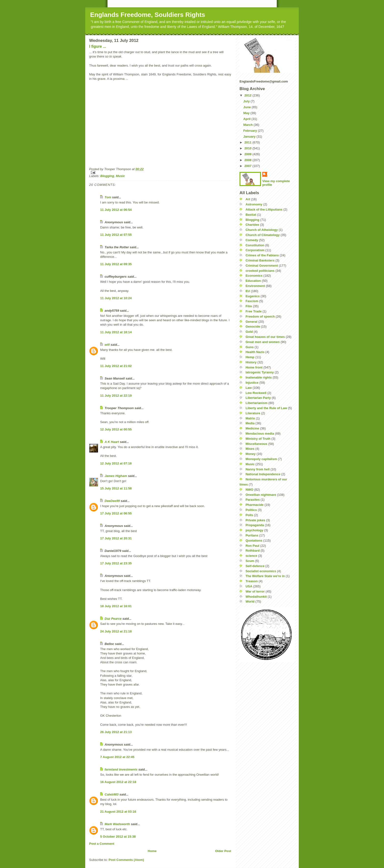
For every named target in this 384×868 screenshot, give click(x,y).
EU (248, 291)
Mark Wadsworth (117, 824)
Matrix (250, 418)
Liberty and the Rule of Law (266, 408)
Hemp (250, 357)
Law (249, 388)
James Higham (116, 476)
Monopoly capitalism (261, 459)
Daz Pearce (113, 619)
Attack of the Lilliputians (264, 209)
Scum (250, 561)
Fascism (252, 301)
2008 (248, 160)
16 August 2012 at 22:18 (118, 782)
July (247, 101)
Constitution (255, 245)
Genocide (253, 327)
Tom (108, 197)
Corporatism (255, 250)
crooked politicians (260, 271)
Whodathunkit (256, 597)
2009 (248, 154)
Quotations (254, 541)
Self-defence (255, 566)
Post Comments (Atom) (126, 860)
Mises (250, 449)
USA (249, 586)
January (250, 137)
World (250, 601)
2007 (248, 166)
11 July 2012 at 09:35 (116, 264)
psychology (254, 530)
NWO (250, 490)
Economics (254, 276)
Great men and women (263, 342)
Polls (249, 515)
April (247, 119)
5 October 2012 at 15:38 (118, 837)
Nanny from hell (258, 469)
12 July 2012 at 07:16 (116, 463)
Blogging (107, 176)
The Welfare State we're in (265, 576)
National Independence (263, 474)
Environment (255, 286)
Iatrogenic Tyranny (260, 372)
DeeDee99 (112, 501)
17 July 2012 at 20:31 (116, 538)
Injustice (252, 383)
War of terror (255, 591)
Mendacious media (260, 434)
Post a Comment (102, 844)
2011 (248, 142)
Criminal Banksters (260, 260)
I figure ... (98, 46)
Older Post (223, 851)
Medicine (252, 428)
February (251, 131)
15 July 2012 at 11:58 (116, 488)
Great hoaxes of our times (265, 337)
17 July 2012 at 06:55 (116, 513)
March (249, 125)
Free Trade (254, 311)
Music (120, 176)
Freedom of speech (260, 316)
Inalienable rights (259, 377)
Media (250, 423)
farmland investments (121, 769)
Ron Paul (252, 546)
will (107, 345)
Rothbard (253, 551)
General (252, 322)
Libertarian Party (258, 398)
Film (249, 306)
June (248, 107)
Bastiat (251, 215)
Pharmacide (255, 505)
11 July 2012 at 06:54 (116, 210)
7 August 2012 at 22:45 (117, 757)
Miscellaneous (257, 444)
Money (251, 454)
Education (253, 281)
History (251, 362)
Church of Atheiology (262, 230)
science (252, 556)
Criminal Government (262, 266)
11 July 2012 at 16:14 (116, 332)
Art (248, 199)
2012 (248, 95)
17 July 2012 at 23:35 (116, 563)
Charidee (252, 225)
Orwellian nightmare (261, 495)
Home (152, 851)
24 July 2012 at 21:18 (116, 631)
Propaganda (255, 525)
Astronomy (254, 204)
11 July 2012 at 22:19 (116, 396)
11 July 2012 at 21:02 (116, 366)
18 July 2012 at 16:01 (116, 606)
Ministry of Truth (258, 439)
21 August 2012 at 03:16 (118, 812)
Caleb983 (112, 794)
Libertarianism (257, 403)
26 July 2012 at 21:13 (116, 732)
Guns (250, 347)
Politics (251, 510)
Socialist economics (261, 571)
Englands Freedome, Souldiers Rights (148, 15)
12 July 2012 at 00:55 (116, 429)
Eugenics (253, 296)
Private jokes (255, 520)
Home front (254, 367)
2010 (248, 148)
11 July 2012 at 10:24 (116, 298)
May (247, 113)
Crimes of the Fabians (262, 255)
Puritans (252, 535)
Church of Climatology (263, 235)
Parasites (253, 500)
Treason (252, 581)
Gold (249, 332)
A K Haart (112, 442)
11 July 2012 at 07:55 (116, 235)
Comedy (252, 240)
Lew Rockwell (256, 393)
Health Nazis (255, 352)
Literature (253, 413)
